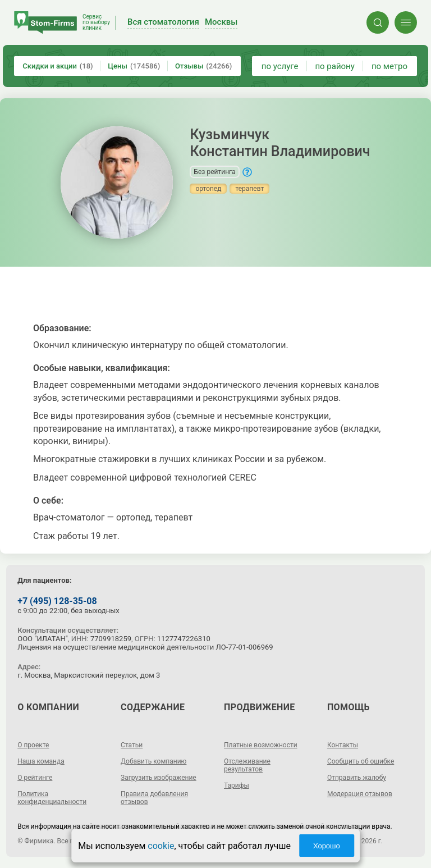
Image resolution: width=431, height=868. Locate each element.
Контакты (343, 745)
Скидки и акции (58, 66)
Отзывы (203, 66)
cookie (161, 846)
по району (334, 66)
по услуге (280, 66)
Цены (134, 66)
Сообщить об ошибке (361, 761)
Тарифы (237, 785)
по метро (389, 66)
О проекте (33, 745)
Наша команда (41, 761)
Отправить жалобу (357, 778)
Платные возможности (261, 745)
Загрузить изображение (159, 778)
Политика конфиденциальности (52, 798)
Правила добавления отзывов (154, 798)
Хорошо (327, 846)
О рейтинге (35, 778)
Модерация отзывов (360, 794)
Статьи (132, 745)
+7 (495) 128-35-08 (57, 601)
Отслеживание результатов (247, 765)
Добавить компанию (153, 761)
